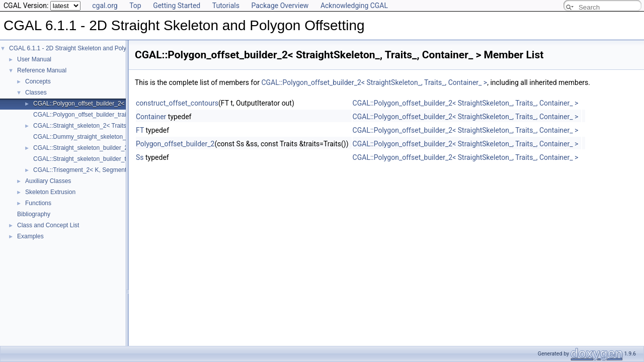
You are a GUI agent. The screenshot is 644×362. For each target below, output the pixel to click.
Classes (36, 93)
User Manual (34, 59)
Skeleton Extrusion (50, 192)
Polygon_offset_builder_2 (175, 144)
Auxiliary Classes (48, 181)
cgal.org (105, 6)
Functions (38, 203)
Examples (30, 236)
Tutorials (226, 6)
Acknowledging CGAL (354, 6)
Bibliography (34, 214)
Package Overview (280, 6)
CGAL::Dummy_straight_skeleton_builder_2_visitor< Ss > (110, 137)
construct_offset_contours (177, 103)
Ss (140, 157)
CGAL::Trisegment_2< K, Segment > (83, 170)
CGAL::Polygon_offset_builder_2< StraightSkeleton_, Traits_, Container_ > (374, 82)
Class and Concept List (48, 225)
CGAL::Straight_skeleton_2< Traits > (82, 126)
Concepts (38, 81)
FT (140, 130)
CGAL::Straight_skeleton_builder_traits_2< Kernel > (103, 159)
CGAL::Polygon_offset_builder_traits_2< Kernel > (99, 115)
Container (151, 117)
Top (135, 6)
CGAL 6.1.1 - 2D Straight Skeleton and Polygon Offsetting (87, 48)
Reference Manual (42, 70)
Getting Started (177, 6)
